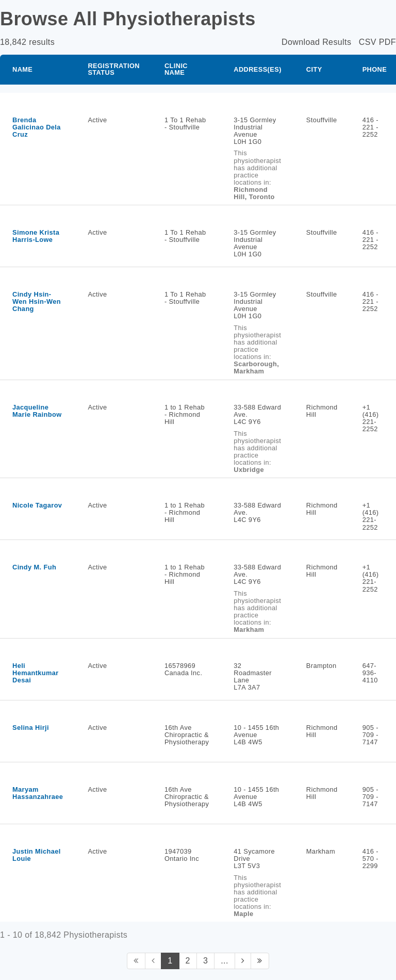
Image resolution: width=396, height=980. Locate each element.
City (314, 69)
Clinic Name (176, 69)
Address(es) (258, 69)
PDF (387, 42)
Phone (375, 69)
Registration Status (114, 69)
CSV (368, 42)
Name (22, 69)
